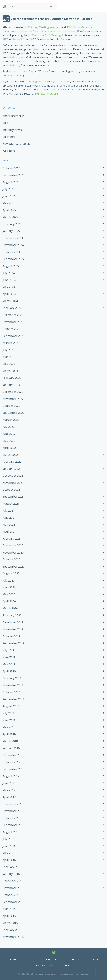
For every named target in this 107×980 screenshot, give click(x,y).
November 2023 (13, 322)
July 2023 (9, 350)
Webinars (9, 151)
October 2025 (11, 168)
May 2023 (9, 364)
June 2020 (9, 587)
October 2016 (11, 818)
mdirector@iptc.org (46, 94)
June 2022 (9, 434)
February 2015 (12, 930)
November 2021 (13, 483)
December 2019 (13, 622)
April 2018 (9, 734)
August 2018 (11, 706)
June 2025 (9, 196)
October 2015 (11, 895)
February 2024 (12, 308)
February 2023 (12, 378)
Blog (5, 123)
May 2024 (9, 287)
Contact (67, 965)
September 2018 (14, 699)
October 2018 (11, 692)
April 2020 (9, 601)
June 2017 (9, 783)
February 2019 (12, 678)
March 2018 (10, 741)
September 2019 (14, 643)
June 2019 (9, 657)
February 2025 (12, 224)
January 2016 (11, 874)
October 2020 (11, 559)
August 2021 (11, 504)
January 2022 (11, 469)
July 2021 (9, 510)
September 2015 (14, 902)
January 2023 (11, 385)
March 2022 (10, 455)
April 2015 (9, 916)
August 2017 (11, 776)
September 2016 (14, 825)
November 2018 (13, 685)
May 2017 (9, 790)
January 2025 (11, 231)
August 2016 (11, 832)
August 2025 (11, 182)
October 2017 (11, 762)
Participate (53, 959)
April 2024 (9, 294)
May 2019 (9, 664)
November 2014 (13, 937)
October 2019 (11, 636)
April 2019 (9, 671)
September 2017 (14, 769)
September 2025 (14, 175)
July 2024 (9, 273)
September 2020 (14, 566)
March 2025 (10, 217)
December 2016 (13, 804)
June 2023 (9, 357)
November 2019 (13, 629)
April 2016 (9, 860)
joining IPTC (36, 81)
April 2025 (9, 210)
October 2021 (11, 490)
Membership (76, 959)
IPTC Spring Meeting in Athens (42, 27)
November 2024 (13, 245)
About (96, 959)
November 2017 (13, 755)
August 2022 (11, 420)
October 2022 (11, 406)
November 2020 (13, 552)
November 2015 (13, 888)
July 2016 (9, 839)
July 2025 (9, 189)
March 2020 (10, 608)
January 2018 (11, 748)
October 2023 (11, 329)
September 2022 (14, 413)
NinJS (65, 57)
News (33, 959)
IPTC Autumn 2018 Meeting (44, 35)
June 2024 (9, 280)
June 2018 (9, 720)
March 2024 (10, 301)
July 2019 (9, 650)
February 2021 (12, 538)
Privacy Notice (43, 965)
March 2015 (10, 923)
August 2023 (11, 343)
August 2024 (11, 266)
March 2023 (10, 371)
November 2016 (13, 811)
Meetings (9, 137)
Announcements (13, 116)
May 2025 (9, 203)
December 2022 (13, 392)
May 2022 (9, 441)
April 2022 (9, 448)
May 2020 (9, 594)
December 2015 (13, 881)
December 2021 (13, 476)
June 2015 (9, 909)
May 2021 (9, 524)
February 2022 (12, 462)
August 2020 (11, 573)
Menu (31, 6)
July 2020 (9, 580)
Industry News (12, 130)
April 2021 (9, 532)
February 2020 (12, 615)
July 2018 (9, 713)
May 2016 (9, 853)
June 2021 (9, 518)
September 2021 (14, 496)
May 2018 (9, 727)
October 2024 (11, 252)
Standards (13, 959)
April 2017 (9, 797)
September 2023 (14, 336)
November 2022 (13, 399)
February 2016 (12, 867)
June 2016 (9, 846)
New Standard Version (17, 144)
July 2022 (9, 427)
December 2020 (13, 545)
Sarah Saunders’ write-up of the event (56, 31)
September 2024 (14, 259)
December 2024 (13, 238)
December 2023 (13, 315)
